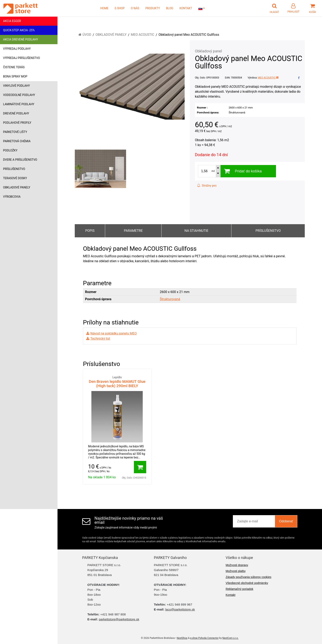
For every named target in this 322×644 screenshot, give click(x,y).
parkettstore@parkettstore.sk (119, 619)
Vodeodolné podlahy (19, 95)
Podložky (10, 150)
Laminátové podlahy (19, 104)
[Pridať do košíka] (140, 467)
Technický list (100, 339)
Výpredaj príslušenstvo (21, 58)
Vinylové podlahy (17, 86)
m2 (213, 171)
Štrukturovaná (170, 299)
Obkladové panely (17, 187)
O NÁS (135, 8)
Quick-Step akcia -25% (19, 30)
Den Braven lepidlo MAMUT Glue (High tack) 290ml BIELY (117, 382)
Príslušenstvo (14, 169)
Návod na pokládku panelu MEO (114, 333)
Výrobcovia (12, 197)
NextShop (182, 638)
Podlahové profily (17, 123)
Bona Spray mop (15, 76)
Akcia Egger (12, 21)
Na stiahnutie (196, 231)
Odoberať (286, 521)
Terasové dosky (15, 178)
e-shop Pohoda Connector (204, 638)
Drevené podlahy (16, 113)
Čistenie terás (14, 67)
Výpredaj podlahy (17, 49)
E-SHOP (120, 8)
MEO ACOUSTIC (268, 78)
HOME (105, 8)
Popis (90, 231)
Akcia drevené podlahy (21, 39)
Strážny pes (207, 186)
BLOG (170, 8)
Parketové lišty (15, 132)
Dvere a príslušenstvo (20, 160)
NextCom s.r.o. (231, 638)
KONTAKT (186, 8)
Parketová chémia (17, 141)
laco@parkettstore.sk (180, 609)
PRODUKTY (153, 8)
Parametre (133, 231)
